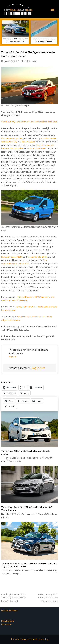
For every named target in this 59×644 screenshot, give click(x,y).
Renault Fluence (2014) (12, 257)
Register (13, 356)
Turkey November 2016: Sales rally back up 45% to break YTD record (14, 598)
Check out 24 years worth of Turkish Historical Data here (29, 122)
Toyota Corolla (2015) (37, 257)
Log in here (39, 368)
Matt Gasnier (30, 61)
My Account (7, 624)
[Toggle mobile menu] (53, 9)
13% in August (28, 142)
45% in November (37, 148)
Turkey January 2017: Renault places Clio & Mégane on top (48, 598)
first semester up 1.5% (12, 138)
